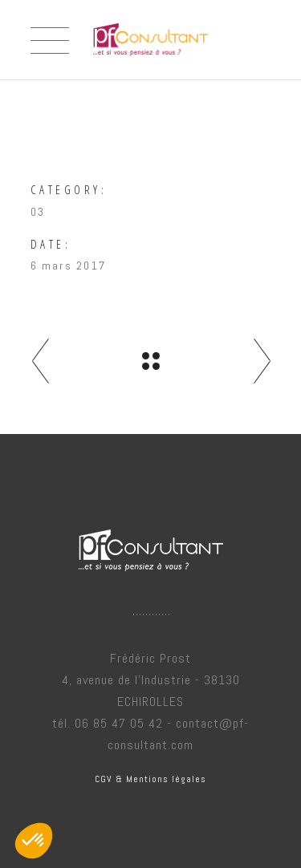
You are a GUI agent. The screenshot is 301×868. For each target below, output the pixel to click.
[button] (34, 841)
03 (38, 212)
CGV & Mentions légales (150, 779)
